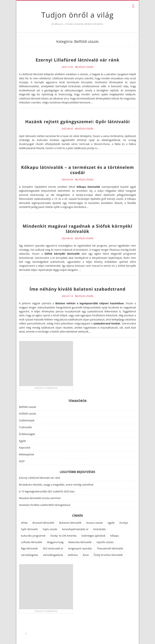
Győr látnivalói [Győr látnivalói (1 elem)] (30, 529)
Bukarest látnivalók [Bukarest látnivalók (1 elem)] (70, 523)
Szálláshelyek (27, 420)
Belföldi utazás (84, 67)
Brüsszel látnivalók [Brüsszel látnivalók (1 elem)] (43, 523)
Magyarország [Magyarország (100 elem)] (55, 542)
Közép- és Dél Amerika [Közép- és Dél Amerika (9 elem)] (64, 536)
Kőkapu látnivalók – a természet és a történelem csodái (77, 170)
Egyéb (23, 441)
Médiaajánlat (27, 454)
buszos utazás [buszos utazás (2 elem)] (95, 523)
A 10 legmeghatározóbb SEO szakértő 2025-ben (47, 491)
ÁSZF (22, 461)
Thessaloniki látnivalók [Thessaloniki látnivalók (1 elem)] (110, 548)
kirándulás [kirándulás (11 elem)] (100, 529)
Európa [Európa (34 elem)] (124, 523)
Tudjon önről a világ (77, 15)
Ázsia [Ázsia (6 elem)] (86, 555)
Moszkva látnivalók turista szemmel (40, 498)
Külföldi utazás (28, 414)
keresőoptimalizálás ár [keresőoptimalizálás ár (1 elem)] (75, 529)
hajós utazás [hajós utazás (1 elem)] (50, 529)
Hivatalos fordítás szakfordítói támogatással (45, 505)
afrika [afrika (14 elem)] (24, 523)
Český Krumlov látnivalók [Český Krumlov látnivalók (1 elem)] (108, 555)
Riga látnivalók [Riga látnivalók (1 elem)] (30, 548)
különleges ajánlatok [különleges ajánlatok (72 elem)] (94, 536)
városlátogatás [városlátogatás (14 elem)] (30, 555)
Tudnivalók (25, 427)
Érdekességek (27, 434)
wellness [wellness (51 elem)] (73, 555)
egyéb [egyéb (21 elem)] (111, 523)
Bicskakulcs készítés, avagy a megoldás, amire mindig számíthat (56, 485)
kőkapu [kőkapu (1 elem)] (115, 536)
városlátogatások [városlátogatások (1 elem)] (53, 555)
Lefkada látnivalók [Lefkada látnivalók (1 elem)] (32, 542)
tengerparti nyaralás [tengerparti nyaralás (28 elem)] (80, 548)
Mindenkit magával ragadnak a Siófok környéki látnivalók (77, 229)
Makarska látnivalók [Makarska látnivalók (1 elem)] (80, 542)
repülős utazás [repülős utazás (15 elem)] (105, 542)
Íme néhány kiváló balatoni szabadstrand (77, 289)
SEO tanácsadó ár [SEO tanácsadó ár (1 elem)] (53, 548)
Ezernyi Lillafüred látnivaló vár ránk (77, 60)
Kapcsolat (25, 448)
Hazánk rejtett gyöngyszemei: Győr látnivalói (77, 121)
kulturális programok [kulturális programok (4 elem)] (33, 536)
